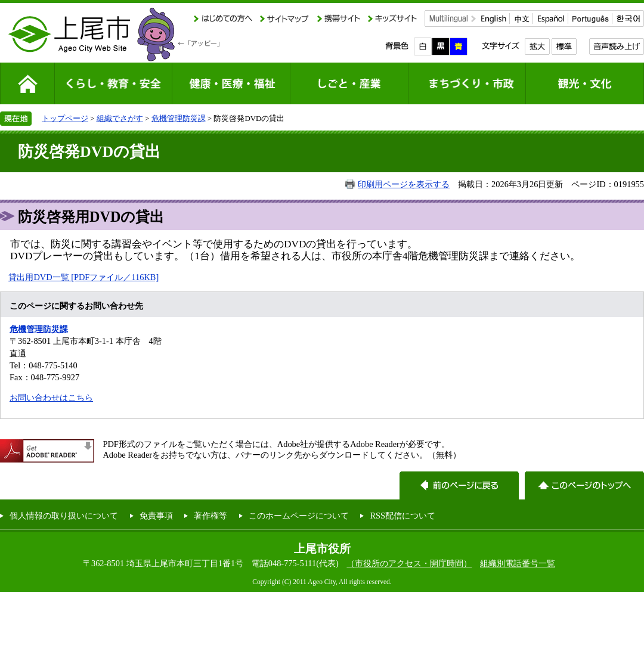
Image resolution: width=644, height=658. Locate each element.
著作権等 (210, 516)
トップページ (65, 118)
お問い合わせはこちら (51, 398)
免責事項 (156, 516)
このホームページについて (299, 516)
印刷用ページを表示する (404, 184)
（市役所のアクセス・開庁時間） (409, 563)
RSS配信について (402, 516)
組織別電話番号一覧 (518, 563)
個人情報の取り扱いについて (64, 516)
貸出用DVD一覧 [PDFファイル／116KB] (83, 277)
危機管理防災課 (179, 118)
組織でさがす (120, 118)
